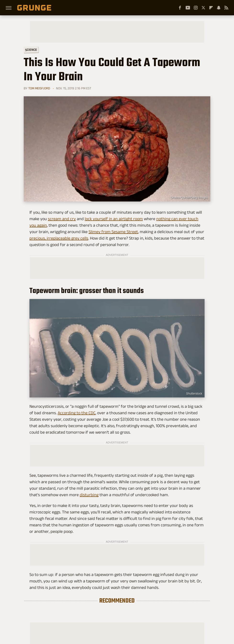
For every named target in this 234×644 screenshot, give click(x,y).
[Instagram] (196, 8)
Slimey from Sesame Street (113, 232)
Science (31, 49)
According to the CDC (77, 413)
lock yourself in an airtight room (114, 219)
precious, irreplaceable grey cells (59, 238)
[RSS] (226, 8)
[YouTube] (188, 8)
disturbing (89, 495)
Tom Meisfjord (39, 88)
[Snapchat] (219, 8)
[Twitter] (203, 8)
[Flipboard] (211, 8)
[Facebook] (180, 8)
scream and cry (62, 219)
